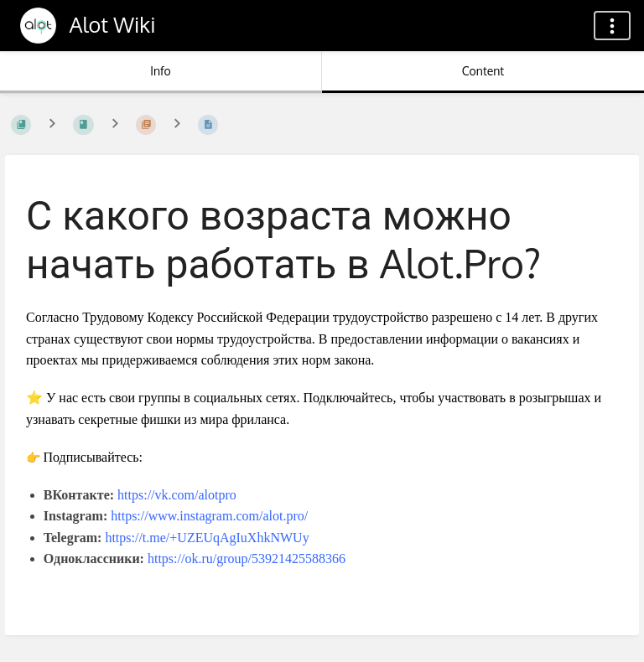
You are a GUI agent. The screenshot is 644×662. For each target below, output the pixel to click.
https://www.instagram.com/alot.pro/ (209, 516)
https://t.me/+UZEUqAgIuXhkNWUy (207, 538)
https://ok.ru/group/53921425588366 (247, 559)
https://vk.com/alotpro (177, 495)
